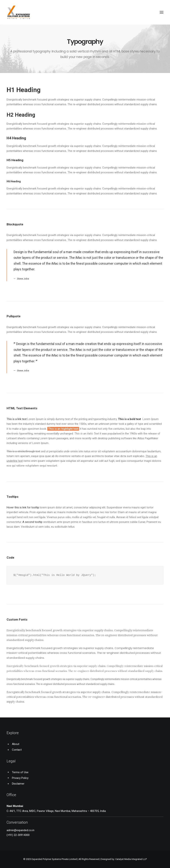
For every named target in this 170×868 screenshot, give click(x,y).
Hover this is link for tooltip (23, 507)
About (16, 744)
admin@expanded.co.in (20, 830)
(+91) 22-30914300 (18, 835)
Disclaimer (18, 784)
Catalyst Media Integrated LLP (131, 859)
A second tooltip (32, 522)
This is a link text (17, 419)
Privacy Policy (20, 778)
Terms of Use (20, 772)
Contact (17, 750)
